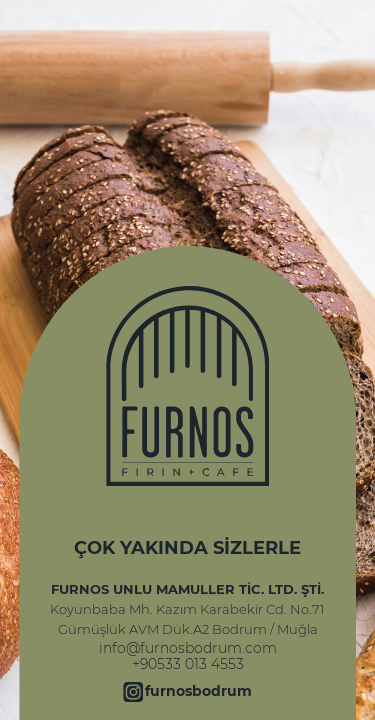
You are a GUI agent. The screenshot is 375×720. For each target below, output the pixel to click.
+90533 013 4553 (188, 664)
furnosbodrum (198, 691)
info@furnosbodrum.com (188, 648)
